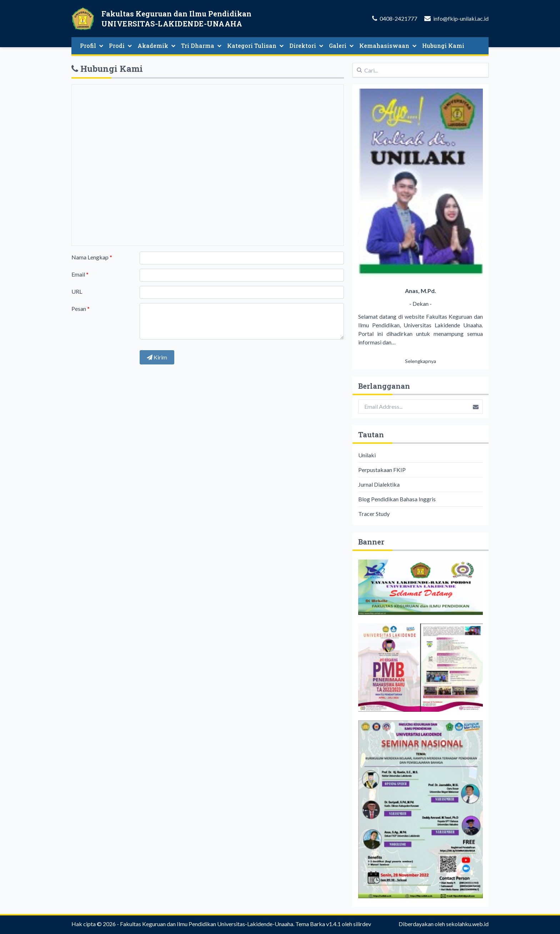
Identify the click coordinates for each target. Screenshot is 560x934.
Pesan (81, 309)
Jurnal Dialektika (379, 484)
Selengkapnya (421, 361)
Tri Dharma (201, 46)
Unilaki (367, 455)
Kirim (157, 357)
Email (80, 274)
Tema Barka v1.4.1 (318, 924)
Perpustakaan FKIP (382, 470)
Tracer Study (374, 514)
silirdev (362, 924)
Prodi (120, 46)
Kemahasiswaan (388, 46)
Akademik (156, 46)
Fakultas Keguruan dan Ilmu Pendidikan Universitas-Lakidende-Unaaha (207, 924)
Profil (92, 46)
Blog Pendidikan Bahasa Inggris (397, 499)
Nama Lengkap (92, 257)
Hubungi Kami (443, 46)
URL (77, 291)
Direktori (306, 46)
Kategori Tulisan (255, 46)
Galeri (341, 46)
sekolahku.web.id (467, 924)
